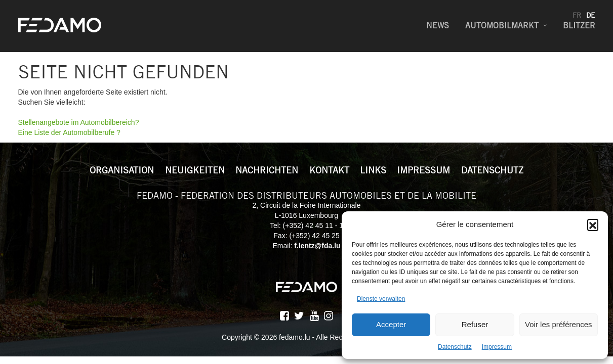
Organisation (122, 170)
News (438, 26)
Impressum (497, 347)
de (591, 15)
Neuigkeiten (195, 170)
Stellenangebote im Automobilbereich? (79, 122)
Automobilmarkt (502, 26)
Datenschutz (455, 347)
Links (373, 170)
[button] (593, 224)
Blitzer (579, 26)
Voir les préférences (559, 324)
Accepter (391, 324)
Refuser (475, 324)
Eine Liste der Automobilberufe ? (69, 132)
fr (577, 15)
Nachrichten (267, 170)
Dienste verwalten (381, 299)
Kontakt (329, 170)
